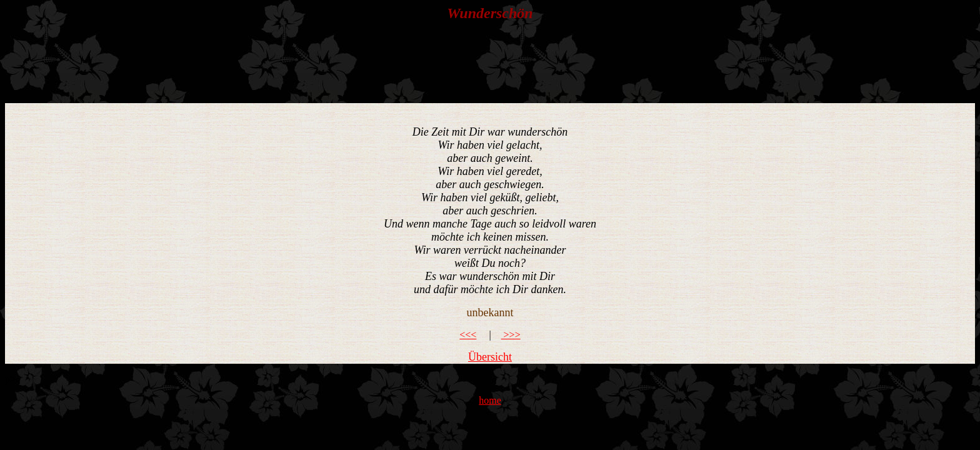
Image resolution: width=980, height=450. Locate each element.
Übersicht (490, 357)
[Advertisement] (489, 62)
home (490, 400)
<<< (468, 335)
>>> (511, 335)
